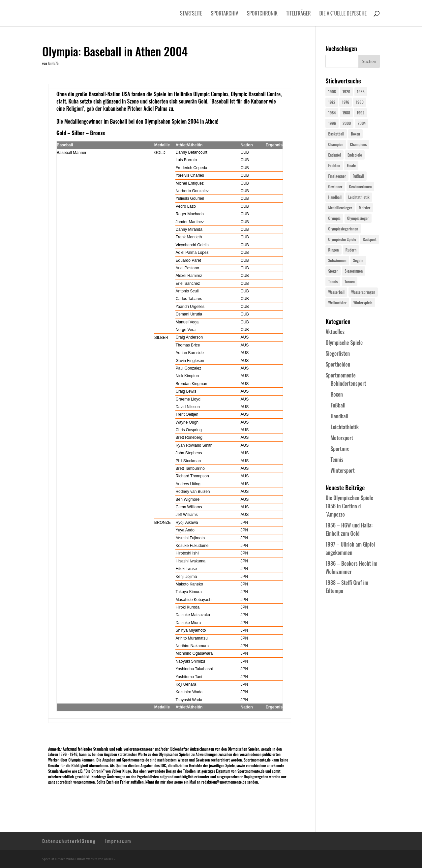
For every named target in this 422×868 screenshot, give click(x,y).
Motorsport (342, 438)
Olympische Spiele (344, 343)
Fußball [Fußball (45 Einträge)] (358, 176)
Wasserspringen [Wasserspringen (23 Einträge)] (363, 292)
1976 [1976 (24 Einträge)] (346, 102)
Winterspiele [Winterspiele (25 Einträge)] (363, 302)
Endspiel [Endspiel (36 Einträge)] (334, 155)
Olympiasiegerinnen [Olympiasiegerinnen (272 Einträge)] (343, 229)
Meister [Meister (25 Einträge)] (365, 208)
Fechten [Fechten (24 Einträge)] (334, 165)
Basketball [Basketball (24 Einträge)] (336, 134)
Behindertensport (348, 383)
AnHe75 (53, 63)
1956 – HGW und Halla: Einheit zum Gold (349, 529)
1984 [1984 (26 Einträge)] (332, 113)
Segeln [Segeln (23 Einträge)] (358, 260)
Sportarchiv (224, 14)
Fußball (338, 405)
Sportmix (340, 449)
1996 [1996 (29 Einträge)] (332, 123)
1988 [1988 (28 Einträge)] (346, 113)
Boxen (336, 394)
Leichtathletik (345, 427)
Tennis (337, 460)
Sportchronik (262, 14)
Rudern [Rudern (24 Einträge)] (351, 250)
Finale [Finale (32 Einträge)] (351, 165)
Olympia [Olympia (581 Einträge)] (334, 218)
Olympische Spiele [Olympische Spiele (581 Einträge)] (342, 239)
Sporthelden (338, 364)
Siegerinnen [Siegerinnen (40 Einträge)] (354, 271)
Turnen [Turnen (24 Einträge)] (350, 281)
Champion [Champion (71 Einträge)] (336, 144)
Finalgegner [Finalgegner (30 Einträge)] (337, 176)
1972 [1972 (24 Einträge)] (332, 102)
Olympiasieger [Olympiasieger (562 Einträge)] (358, 218)
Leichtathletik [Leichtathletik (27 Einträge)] (359, 197)
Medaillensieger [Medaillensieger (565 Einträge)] (340, 208)
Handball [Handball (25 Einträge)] (335, 197)
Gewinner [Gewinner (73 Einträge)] (335, 186)
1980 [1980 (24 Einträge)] (360, 102)
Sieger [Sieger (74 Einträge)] (333, 271)
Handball (339, 416)
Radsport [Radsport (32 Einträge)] (370, 239)
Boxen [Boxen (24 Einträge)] (355, 134)
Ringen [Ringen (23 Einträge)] (333, 250)
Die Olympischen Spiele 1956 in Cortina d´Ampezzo (349, 506)
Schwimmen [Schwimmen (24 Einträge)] (337, 260)
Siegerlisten (338, 353)
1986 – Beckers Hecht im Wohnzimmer (351, 568)
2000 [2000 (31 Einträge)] (347, 123)
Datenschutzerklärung (69, 841)
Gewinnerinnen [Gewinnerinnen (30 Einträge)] (361, 186)
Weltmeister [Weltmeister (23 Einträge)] (337, 302)
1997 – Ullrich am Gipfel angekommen (350, 548)
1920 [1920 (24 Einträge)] (346, 91)
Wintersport (342, 470)
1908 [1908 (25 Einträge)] (332, 91)
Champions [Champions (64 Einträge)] (359, 144)
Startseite (191, 14)
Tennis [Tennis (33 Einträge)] (333, 281)
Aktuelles (335, 332)
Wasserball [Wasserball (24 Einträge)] (336, 292)
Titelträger (299, 14)
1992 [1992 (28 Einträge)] (361, 113)
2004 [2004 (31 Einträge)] (362, 123)
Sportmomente (340, 375)
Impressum (118, 841)
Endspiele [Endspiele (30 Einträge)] (355, 155)
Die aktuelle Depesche (343, 14)
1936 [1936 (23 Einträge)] (361, 91)
